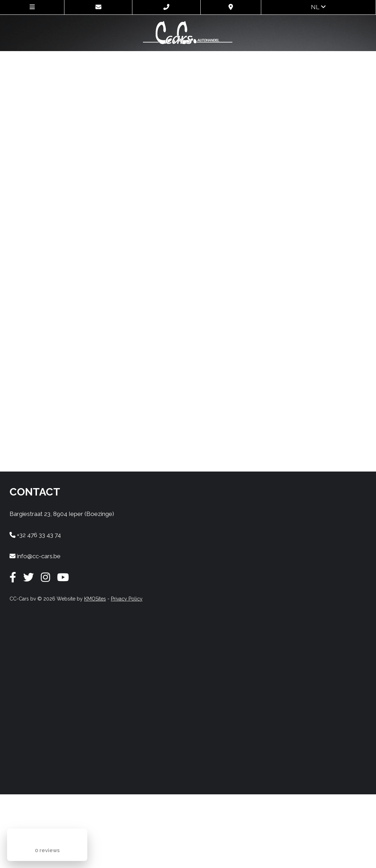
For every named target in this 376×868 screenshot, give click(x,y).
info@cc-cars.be (35, 556)
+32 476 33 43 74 (35, 535)
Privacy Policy (127, 599)
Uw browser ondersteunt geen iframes (188, 260)
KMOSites (95, 599)
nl (318, 7)
